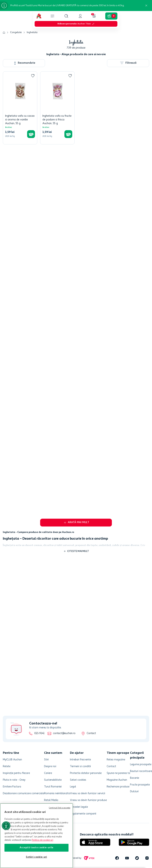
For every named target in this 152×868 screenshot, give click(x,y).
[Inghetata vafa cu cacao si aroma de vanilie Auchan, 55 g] (20, 108)
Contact (91, 733)
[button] (66, 16)
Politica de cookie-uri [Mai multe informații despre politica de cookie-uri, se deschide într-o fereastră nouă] (42, 840)
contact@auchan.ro (64, 733)
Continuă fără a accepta (60, 808)
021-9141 (39, 733)
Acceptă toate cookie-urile (36, 848)
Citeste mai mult (78, 551)
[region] (36, 836)
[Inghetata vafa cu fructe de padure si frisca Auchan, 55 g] (57, 108)
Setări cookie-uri (36, 857)
